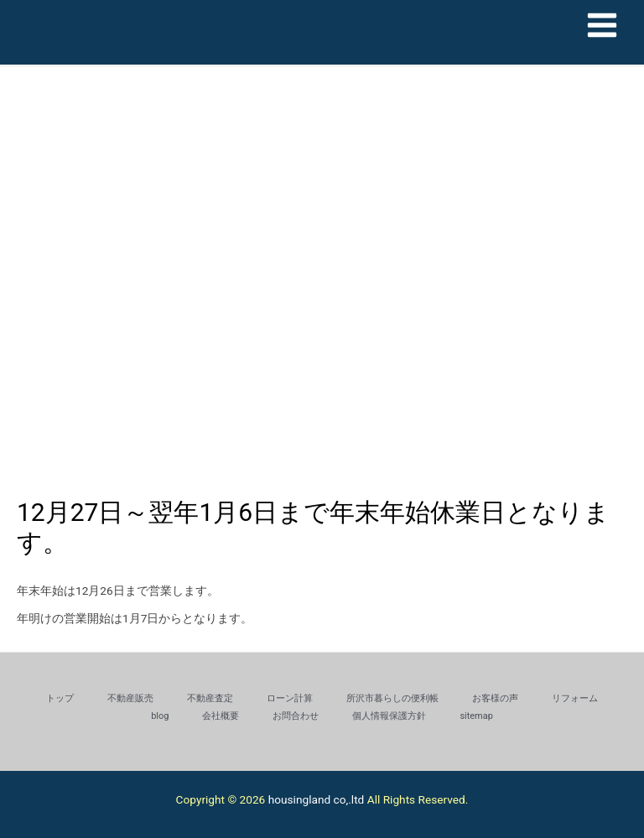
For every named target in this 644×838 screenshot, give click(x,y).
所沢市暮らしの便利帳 (392, 698)
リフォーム (575, 698)
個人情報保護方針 (389, 716)
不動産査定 (210, 698)
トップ (60, 698)
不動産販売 (130, 698)
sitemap (476, 716)
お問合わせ (296, 716)
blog (160, 716)
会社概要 (221, 716)
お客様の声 (495, 698)
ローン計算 (290, 698)
